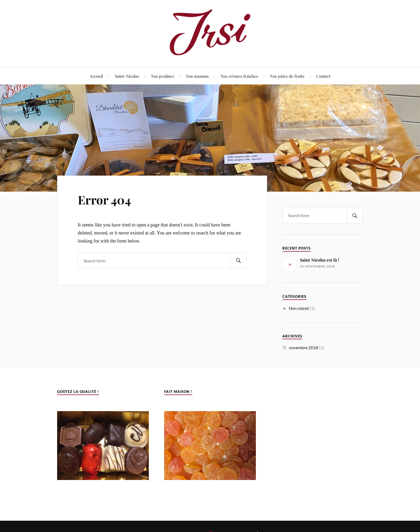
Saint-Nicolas (127, 76)
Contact (323, 76)
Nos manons (197, 76)
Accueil (96, 76)
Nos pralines (163, 76)
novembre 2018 (303, 347)
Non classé (299, 308)
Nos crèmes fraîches (239, 76)
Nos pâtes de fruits (287, 76)
